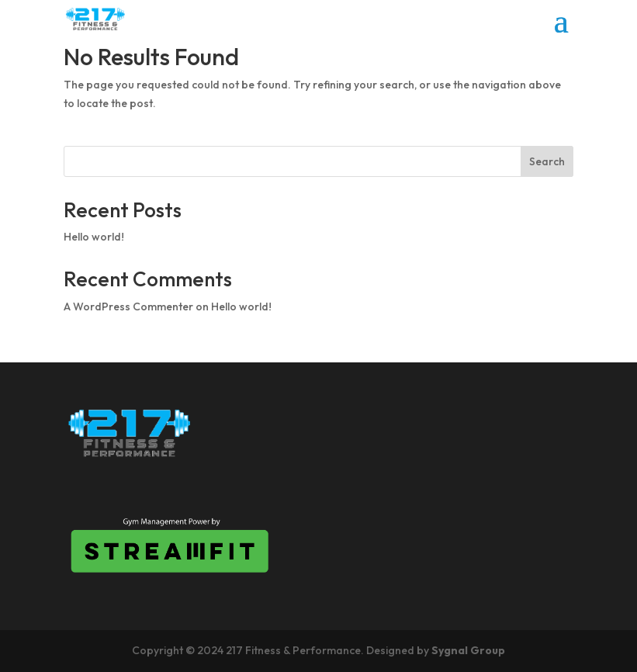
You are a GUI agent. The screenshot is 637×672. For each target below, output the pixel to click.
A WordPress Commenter (128, 307)
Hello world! (94, 237)
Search (547, 161)
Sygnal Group (468, 650)
